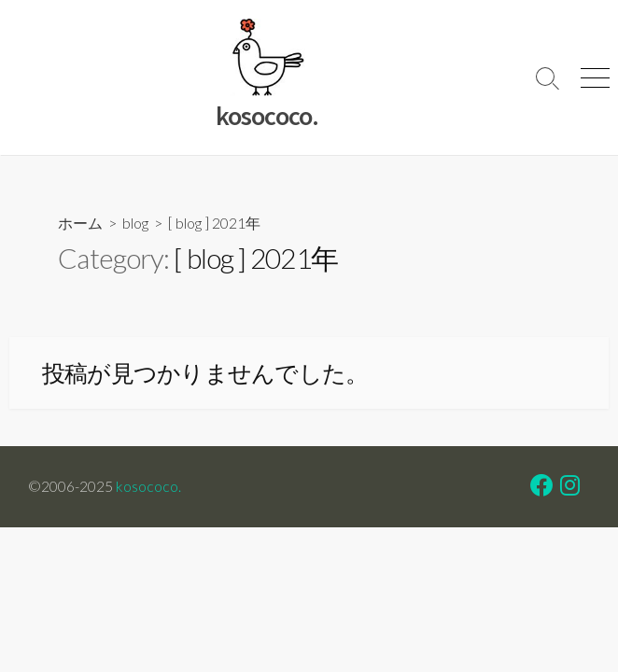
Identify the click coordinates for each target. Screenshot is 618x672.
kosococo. (148, 486)
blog (135, 223)
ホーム (80, 223)
